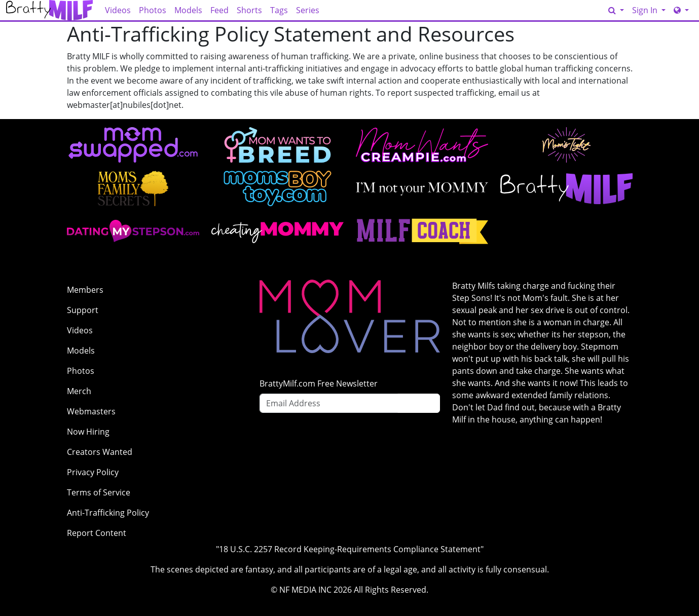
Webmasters (91, 411)
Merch (79, 391)
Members (85, 290)
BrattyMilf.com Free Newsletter (319, 383)
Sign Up (419, 403)
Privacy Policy (93, 472)
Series (308, 10)
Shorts (249, 10)
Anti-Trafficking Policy (108, 513)
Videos (118, 10)
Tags (279, 10)
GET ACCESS (579, 10)
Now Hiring (88, 432)
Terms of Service (99, 492)
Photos (153, 10)
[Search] (616, 10)
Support (83, 310)
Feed (219, 10)
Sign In (646, 10)
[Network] (681, 10)
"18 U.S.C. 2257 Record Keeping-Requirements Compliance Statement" (350, 549)
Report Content (97, 533)
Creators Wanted (100, 452)
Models (188, 10)
